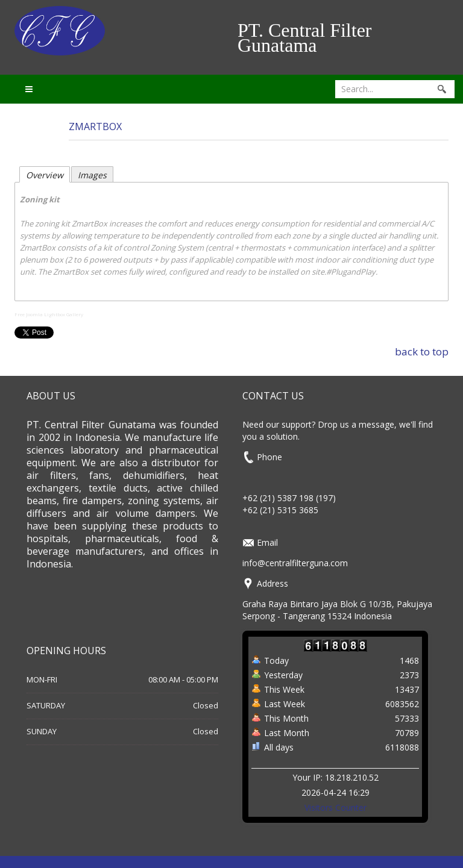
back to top (422, 351)
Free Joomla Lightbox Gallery (49, 314)
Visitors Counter (335, 807)
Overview (45, 175)
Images (92, 175)
